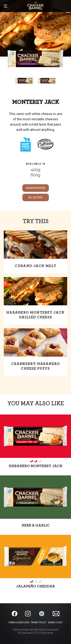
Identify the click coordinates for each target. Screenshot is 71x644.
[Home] (35, 6)
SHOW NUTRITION (35, 188)
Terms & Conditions (19, 623)
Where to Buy (55, 623)
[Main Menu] (5, 6)
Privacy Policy (39, 623)
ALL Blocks (35, 197)
